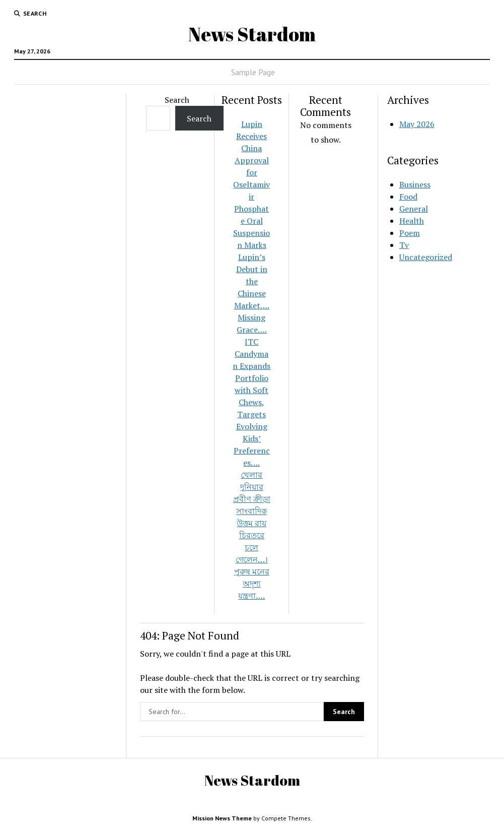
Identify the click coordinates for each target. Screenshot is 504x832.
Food (408, 197)
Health (412, 221)
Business (415, 184)
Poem (410, 233)
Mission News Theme (222, 818)
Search (177, 100)
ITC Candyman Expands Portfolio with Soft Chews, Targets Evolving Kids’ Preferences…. (251, 402)
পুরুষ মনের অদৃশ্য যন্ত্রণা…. (252, 584)
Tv (404, 245)
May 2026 (417, 124)
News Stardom (252, 34)
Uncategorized (426, 257)
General (414, 209)
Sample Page (253, 72)
